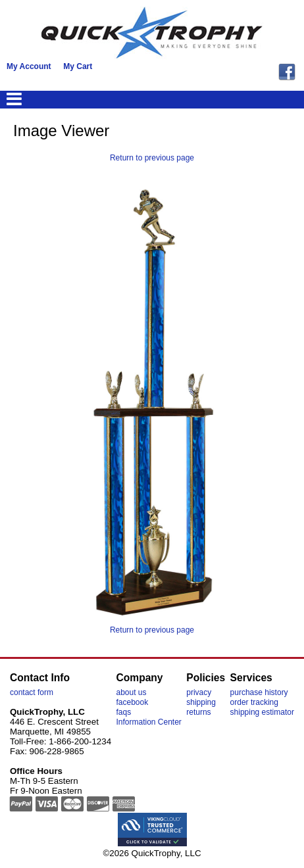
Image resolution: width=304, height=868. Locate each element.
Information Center (148, 722)
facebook (132, 702)
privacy (199, 692)
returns (198, 712)
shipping (201, 702)
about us (131, 692)
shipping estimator (262, 712)
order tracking (254, 702)
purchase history (259, 692)
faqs (123, 712)
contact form (32, 692)
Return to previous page (152, 158)
